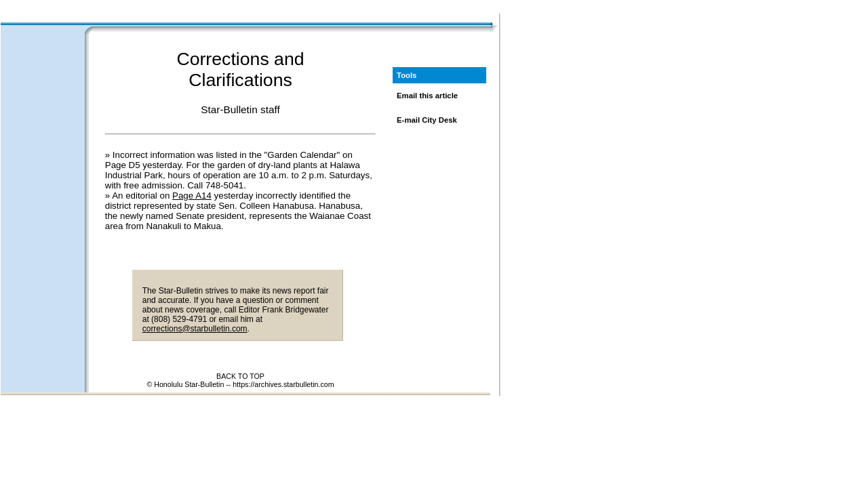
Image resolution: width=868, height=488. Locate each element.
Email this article (427, 96)
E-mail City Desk (427, 120)
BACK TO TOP (240, 376)
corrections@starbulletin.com (195, 329)
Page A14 (192, 196)
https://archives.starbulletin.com (283, 384)
